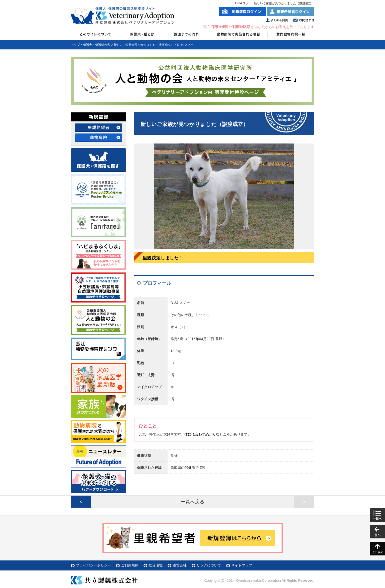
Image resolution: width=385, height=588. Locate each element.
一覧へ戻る (192, 502)
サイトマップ (242, 565)
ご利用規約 (130, 565)
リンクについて (209, 565)
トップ (75, 45)
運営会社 (180, 565)
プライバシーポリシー (93, 565)
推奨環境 (156, 565)
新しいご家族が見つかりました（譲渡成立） (144, 45)
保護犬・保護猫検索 (97, 45)
